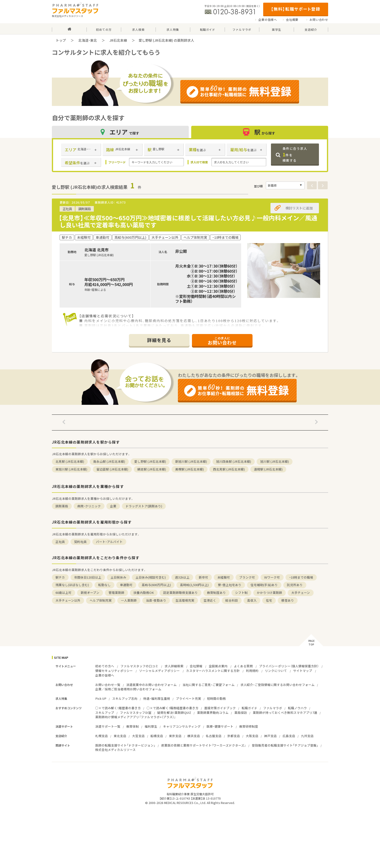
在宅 (269, 600)
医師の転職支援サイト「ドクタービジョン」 (125, 745)
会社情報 (196, 666)
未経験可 (224, 577)
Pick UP (101, 698)
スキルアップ (105, 713)
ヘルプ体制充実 (101, 600)
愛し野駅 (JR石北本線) (150, 461)
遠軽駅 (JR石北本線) (268, 469)
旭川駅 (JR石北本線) (275, 461)
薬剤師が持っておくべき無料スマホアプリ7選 (285, 713)
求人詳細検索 (174, 666)
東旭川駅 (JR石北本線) (71, 469)
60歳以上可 (63, 593)
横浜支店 (194, 736)
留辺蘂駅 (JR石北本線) (112, 469)
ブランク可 (247, 577)
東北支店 (120, 736)
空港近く (210, 600)
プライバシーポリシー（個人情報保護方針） (289, 666)
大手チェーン (301, 593)
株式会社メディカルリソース (115, 750)
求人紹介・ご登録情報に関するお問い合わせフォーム (277, 685)
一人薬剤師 (129, 600)
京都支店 (234, 736)
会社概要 (292, 20)
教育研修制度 (249, 726)
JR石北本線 (118, 40)
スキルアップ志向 (125, 698)
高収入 (252, 600)
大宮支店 (138, 736)
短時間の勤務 (216, 698)
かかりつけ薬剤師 (269, 593)
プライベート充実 (189, 698)
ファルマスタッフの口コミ (139, 666)
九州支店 (307, 736)
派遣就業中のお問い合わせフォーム (151, 685)
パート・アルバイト (109, 542)
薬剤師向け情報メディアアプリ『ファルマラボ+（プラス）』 (135, 717)
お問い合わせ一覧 (108, 685)
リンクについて (276, 671)
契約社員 (80, 542)
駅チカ (60, 577)
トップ (61, 40)
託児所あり (295, 585)
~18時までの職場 (301, 577)
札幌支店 (102, 736)
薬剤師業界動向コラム (213, 713)
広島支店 (289, 736)
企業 (113, 506)
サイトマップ (303, 671)
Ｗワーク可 (272, 577)
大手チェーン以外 (68, 600)
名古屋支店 (214, 736)
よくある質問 (243, 666)
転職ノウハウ (297, 708)
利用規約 (252, 671)
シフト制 (241, 593)
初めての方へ (105, 666)
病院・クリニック (89, 506)
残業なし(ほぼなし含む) (72, 585)
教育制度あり (216, 593)
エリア (120, 132)
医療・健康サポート (220, 726)
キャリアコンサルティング (182, 726)
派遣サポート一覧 (108, 726)
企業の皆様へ (268, 20)
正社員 (60, 542)
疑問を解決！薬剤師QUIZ (174, 713)
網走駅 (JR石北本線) (152, 469)
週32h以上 (182, 577)
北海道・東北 (88, 40)
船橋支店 (157, 736)
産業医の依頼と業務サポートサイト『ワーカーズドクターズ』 (204, 745)
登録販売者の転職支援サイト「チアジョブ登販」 (285, 745)
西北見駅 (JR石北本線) (229, 469)
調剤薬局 (62, 506)
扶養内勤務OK (144, 593)
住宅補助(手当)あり (264, 585)
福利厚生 (151, 726)
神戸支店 (270, 736)
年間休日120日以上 (88, 577)
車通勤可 (126, 585)
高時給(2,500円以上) (194, 585)
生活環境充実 (185, 600)
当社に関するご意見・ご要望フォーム (209, 685)
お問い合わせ (319, 20)
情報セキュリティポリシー (114, 671)
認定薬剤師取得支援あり (180, 593)
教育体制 (133, 726)
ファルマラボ (273, 708)
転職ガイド (249, 708)
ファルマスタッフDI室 (136, 713)
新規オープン (90, 593)
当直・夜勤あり (156, 600)
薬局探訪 (241, 713)
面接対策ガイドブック (220, 708)
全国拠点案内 (218, 666)
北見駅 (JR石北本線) (70, 461)
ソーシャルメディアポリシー (159, 671)
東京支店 (175, 736)
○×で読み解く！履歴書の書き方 (118, 708)
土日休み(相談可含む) (151, 577)
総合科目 (232, 600)
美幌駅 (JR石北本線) (190, 469)
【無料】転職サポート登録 (296, 9)
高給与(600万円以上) (156, 585)
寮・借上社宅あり (230, 585)
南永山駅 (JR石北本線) (109, 461)
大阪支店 (252, 736)
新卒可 (203, 577)
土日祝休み (118, 577)
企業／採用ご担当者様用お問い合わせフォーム (128, 689)
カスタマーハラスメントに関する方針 (213, 671)
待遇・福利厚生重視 (157, 698)
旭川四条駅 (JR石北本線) (234, 461)
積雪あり (288, 600)
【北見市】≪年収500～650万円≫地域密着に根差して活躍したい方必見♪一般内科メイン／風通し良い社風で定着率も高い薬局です (188, 221)
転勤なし (104, 585)
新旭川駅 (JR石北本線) (191, 461)
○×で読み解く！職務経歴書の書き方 (173, 708)
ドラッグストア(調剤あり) (144, 506)
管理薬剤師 (116, 593)
